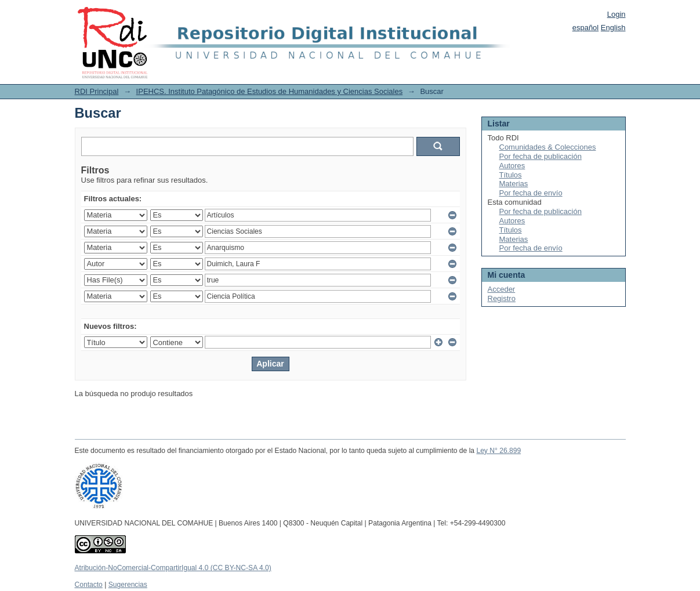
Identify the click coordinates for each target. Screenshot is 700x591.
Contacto (89, 585)
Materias (514, 184)
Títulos (511, 175)
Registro (502, 298)
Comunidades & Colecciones (548, 147)
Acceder (502, 289)
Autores (512, 166)
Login (616, 14)
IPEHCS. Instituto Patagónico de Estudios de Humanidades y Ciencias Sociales (270, 91)
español (586, 28)
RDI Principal (97, 91)
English (613, 28)
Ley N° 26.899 (498, 451)
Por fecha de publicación (541, 156)
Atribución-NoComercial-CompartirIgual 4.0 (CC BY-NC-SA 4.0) (173, 568)
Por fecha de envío (531, 193)
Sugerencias (128, 585)
